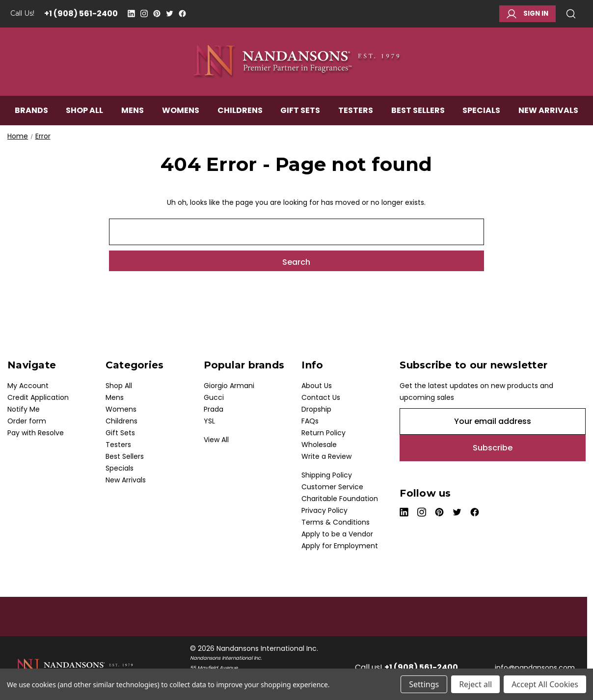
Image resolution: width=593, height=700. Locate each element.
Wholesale (319, 445)
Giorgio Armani (229, 386)
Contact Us (321, 397)
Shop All (84, 111)
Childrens (240, 111)
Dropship (316, 409)
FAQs (310, 421)
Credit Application (38, 397)
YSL (209, 421)
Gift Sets (300, 111)
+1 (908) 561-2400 (81, 14)
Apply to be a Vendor (337, 534)
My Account (28, 386)
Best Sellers (418, 111)
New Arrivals (548, 111)
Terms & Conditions (336, 522)
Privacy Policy (324, 510)
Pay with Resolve (36, 433)
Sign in (527, 14)
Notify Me (24, 409)
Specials (481, 111)
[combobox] (296, 232)
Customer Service (332, 487)
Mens (133, 111)
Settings (424, 684)
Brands (31, 111)
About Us (317, 386)
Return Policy (323, 433)
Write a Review (326, 456)
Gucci (214, 397)
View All (216, 440)
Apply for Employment (340, 546)
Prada (214, 409)
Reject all (475, 684)
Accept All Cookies (545, 684)
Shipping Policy (327, 475)
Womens (181, 111)
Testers (356, 111)
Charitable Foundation (340, 499)
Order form (27, 421)
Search (571, 14)
